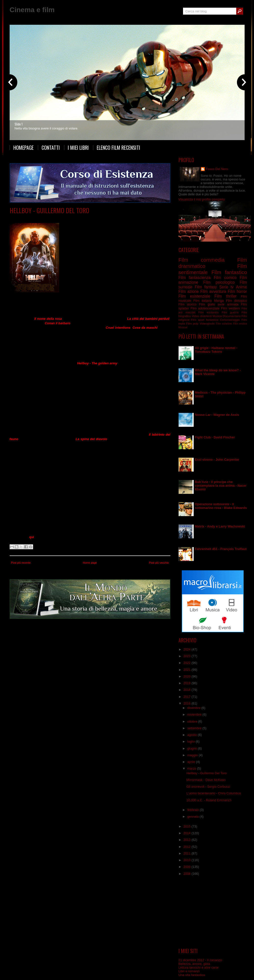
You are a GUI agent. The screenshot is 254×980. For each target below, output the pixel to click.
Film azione (189, 291)
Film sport (198, 320)
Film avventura (213, 291)
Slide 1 (19, 124)
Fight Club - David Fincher (215, 437)
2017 (188, 697)
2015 (188, 826)
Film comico (225, 278)
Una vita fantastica (192, 975)
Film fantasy (206, 287)
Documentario (232, 316)
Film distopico (237, 301)
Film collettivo (224, 324)
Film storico (188, 304)
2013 (188, 840)
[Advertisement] (213, 912)
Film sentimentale (105, 218)
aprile (192, 762)
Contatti (51, 148)
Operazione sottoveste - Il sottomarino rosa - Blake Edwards (221, 506)
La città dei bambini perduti (148, 319)
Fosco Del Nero (217, 169)
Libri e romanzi (189, 971)
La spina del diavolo (91, 439)
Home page (90, 563)
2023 (188, 656)
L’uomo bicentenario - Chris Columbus (214, 793)
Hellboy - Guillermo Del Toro (49, 210)
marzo (192, 768)
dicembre (194, 708)
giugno (193, 748)
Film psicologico (219, 282)
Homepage (23, 148)
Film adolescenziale (205, 308)
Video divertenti (202, 316)
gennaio (193, 817)
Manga (219, 301)
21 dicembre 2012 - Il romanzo (200, 960)
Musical (183, 327)
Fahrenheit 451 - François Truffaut (221, 549)
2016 (188, 703)
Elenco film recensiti (118, 148)
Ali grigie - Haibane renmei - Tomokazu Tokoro (216, 350)
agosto (193, 735)
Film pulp (192, 323)
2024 (188, 649)
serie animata (228, 304)
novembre (195, 715)
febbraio (194, 810)
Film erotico (240, 324)
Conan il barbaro (58, 323)
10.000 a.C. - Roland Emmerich (209, 800)
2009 (188, 867)
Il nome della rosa (48, 319)
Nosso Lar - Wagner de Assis (217, 415)
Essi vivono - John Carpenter (217, 460)
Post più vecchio (159, 563)
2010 (188, 860)
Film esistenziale (194, 296)
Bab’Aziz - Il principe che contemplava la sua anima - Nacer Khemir (221, 486)
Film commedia (59, 218)
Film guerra (230, 312)
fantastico (212, 320)
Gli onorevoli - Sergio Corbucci (208, 787)
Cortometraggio (230, 320)
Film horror (237, 291)
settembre (195, 728)
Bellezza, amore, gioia (194, 964)
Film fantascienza (195, 278)
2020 (188, 676)
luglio (191, 741)
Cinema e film (32, 10)
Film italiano (203, 301)
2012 (188, 847)
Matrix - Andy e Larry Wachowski (220, 526)
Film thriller (225, 296)
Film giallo (207, 304)
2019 (188, 683)
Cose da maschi (145, 328)
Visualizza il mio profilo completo (202, 199)
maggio (193, 755)
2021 (188, 670)
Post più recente (21, 563)
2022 (188, 663)
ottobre (193, 721)
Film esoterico (208, 312)
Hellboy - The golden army (97, 363)
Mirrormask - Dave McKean (206, 780)
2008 (188, 874)
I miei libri (78, 148)
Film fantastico (81, 218)
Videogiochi (207, 323)
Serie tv (226, 287)
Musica (217, 316)
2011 (188, 853)
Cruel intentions (118, 328)
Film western (231, 308)
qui (32, 537)
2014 (188, 833)
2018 (188, 690)
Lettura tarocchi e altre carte (199, 967)
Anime (241, 287)
